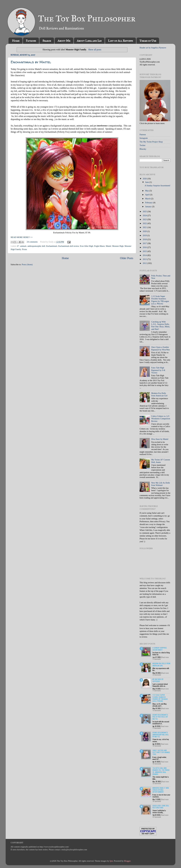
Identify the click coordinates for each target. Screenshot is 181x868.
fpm (111, 861)
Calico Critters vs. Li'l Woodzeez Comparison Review (161, 419)
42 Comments (157, 817)
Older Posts (127, 258)
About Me (64, 41)
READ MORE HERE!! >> (22, 237)
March (148, 199)
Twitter (142, 145)
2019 (145, 235)
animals (23, 246)
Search (47, 41)
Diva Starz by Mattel (160, 439)
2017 (145, 243)
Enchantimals (52, 246)
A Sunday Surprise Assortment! (158, 186)
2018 (145, 239)
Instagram (144, 138)
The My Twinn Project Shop (151, 142)
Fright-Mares (99, 246)
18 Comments (157, 764)
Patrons (31, 41)
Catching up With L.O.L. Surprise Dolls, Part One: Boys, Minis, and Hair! (161, 325)
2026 (145, 179)
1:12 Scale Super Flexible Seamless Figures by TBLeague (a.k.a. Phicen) (160, 300)
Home (16, 41)
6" (18, 246)
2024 (145, 215)
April (148, 195)
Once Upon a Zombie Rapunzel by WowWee (161, 348)
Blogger (127, 861)
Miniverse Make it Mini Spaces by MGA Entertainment (161, 790)
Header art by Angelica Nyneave (153, 48)
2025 (145, 211)
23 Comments (157, 675)
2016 (145, 247)
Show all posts (95, 50)
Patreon (143, 135)
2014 (145, 255)
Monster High (118, 246)
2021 (145, 227)
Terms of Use (148, 41)
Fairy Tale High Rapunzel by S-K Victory (158, 370)
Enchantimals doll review (69, 246)
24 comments (32, 242)
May (147, 191)
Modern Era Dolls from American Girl (159, 394)
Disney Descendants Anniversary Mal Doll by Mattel (161, 734)
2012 (145, 263)
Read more (165, 657)
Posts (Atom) (27, 264)
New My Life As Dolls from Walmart (161, 484)
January (149, 207)
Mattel (108, 246)
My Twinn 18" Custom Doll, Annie (161, 461)
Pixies (24, 249)
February (149, 203)
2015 (145, 251)
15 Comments (157, 710)
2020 (145, 231)
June (147, 182)
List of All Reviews (120, 41)
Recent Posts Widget (145, 822)
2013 (145, 259)
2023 (145, 219)
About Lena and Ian (89, 41)
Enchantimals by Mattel (31, 62)
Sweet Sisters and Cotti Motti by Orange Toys (161, 752)
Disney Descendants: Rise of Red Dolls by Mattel (160, 717)
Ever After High (86, 246)
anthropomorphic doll (36, 246)
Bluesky (143, 149)
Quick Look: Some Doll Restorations (161, 807)
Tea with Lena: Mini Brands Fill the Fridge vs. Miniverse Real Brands (161, 771)
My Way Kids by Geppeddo (158, 680)
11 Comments (157, 659)
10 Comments (157, 746)
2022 (145, 223)
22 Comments (157, 783)
